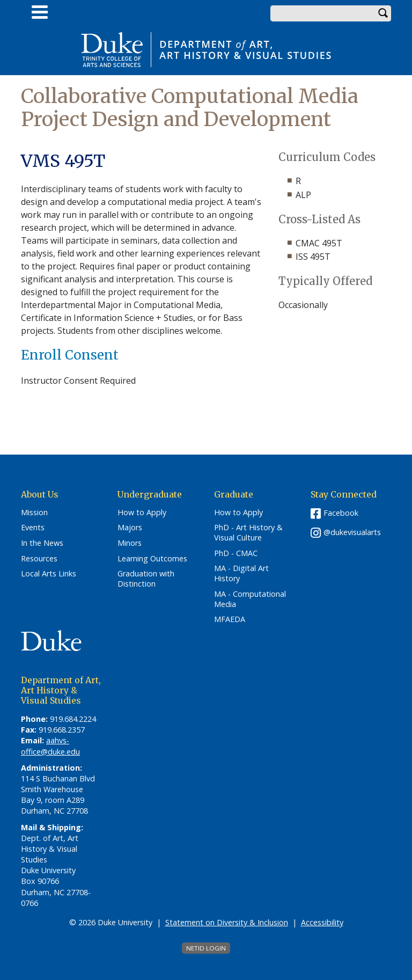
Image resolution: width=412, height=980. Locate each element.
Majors (130, 528)
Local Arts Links (49, 574)
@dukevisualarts (352, 532)
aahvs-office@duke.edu (50, 746)
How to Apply (142, 513)
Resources (39, 559)
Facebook (341, 513)
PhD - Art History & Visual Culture (248, 533)
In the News (42, 543)
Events (33, 528)
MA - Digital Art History (241, 573)
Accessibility (322, 922)
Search (383, 13)
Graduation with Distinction (146, 579)
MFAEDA (230, 619)
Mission (34, 513)
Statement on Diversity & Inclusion (227, 922)
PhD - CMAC (236, 553)
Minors (130, 543)
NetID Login (206, 948)
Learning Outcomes (152, 559)
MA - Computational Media (250, 599)
